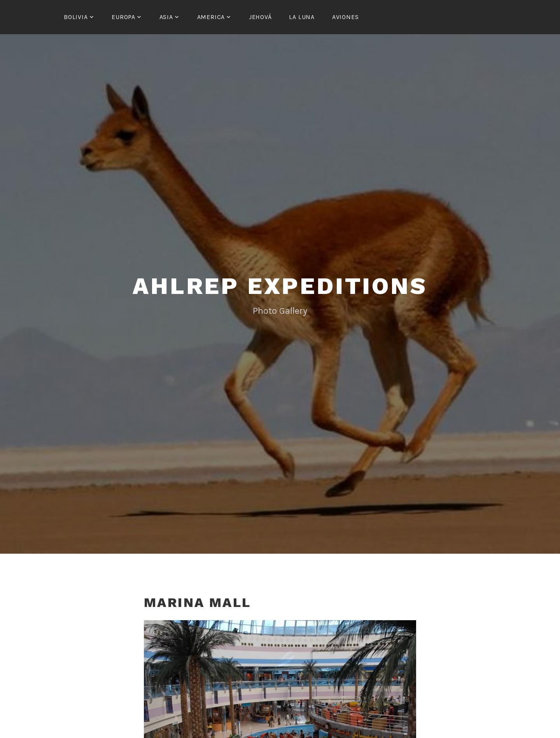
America (211, 17)
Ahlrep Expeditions (280, 286)
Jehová (260, 17)
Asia (166, 17)
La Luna (302, 17)
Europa (123, 17)
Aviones (346, 17)
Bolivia (76, 17)
